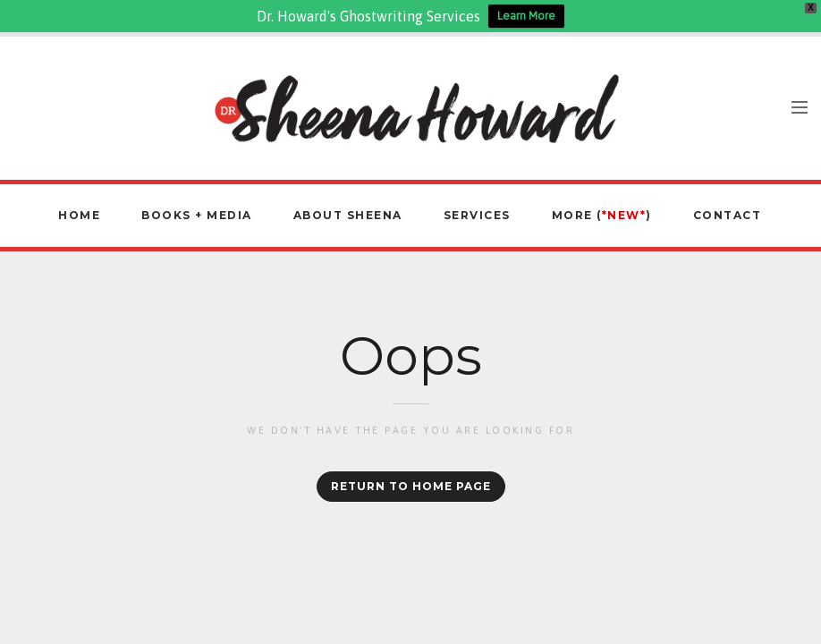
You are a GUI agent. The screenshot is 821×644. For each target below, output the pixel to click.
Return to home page (411, 486)
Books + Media (197, 215)
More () (602, 215)
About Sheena (348, 215)
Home (79, 215)
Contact (728, 215)
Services (477, 215)
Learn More (526, 16)
